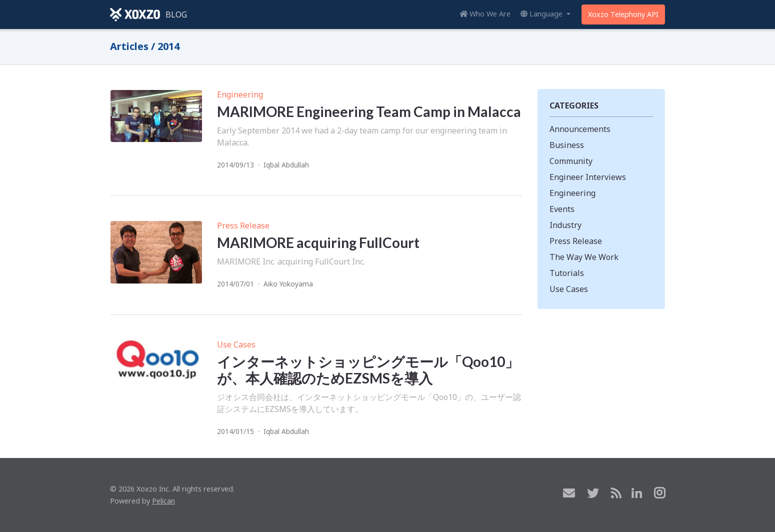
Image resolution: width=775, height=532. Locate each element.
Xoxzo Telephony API (623, 14)
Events (562, 209)
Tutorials (567, 273)
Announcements (580, 129)
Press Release (243, 225)
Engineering (240, 94)
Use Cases (236, 344)
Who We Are (485, 14)
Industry (565, 225)
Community (571, 161)
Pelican (163, 501)
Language (542, 14)
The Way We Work (584, 257)
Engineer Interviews (588, 177)
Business (567, 145)
